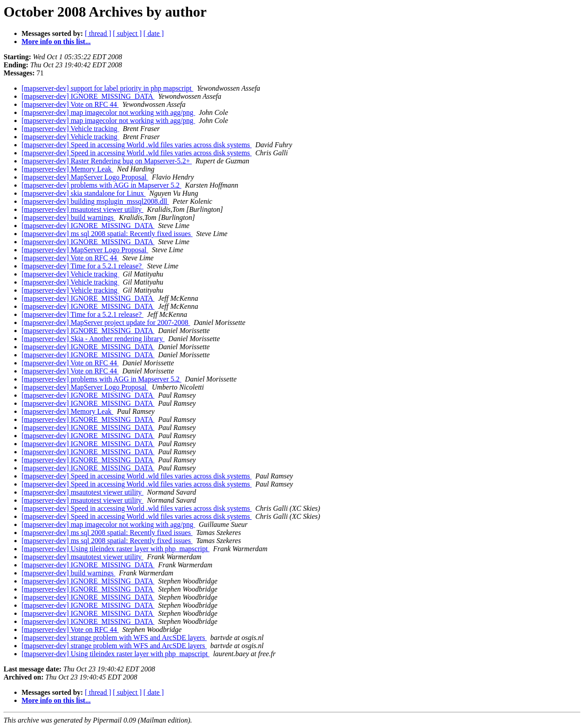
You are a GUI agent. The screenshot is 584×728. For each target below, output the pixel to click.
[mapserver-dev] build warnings (68, 217)
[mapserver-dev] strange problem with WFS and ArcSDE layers (114, 638)
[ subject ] (127, 33)
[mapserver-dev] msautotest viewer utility (83, 209)
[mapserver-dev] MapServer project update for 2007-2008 (106, 322)
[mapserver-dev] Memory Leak (67, 169)
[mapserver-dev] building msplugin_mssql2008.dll (95, 201)
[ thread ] (98, 33)
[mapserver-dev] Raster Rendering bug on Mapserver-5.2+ (107, 161)
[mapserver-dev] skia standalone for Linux (83, 193)
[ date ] (154, 33)
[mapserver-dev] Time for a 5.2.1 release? (83, 266)
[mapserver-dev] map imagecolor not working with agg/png (108, 112)
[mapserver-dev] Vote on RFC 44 (70, 104)
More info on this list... (56, 42)
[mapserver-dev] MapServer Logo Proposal (85, 177)
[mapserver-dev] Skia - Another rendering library (93, 339)
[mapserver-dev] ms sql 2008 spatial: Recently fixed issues (107, 234)
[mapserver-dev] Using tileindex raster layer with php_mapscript (116, 549)
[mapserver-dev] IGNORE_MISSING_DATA (88, 96)
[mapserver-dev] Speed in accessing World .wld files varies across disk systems (137, 145)
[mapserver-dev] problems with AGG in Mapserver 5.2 (101, 185)
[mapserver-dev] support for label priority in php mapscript (108, 88)
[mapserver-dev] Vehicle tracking (70, 129)
